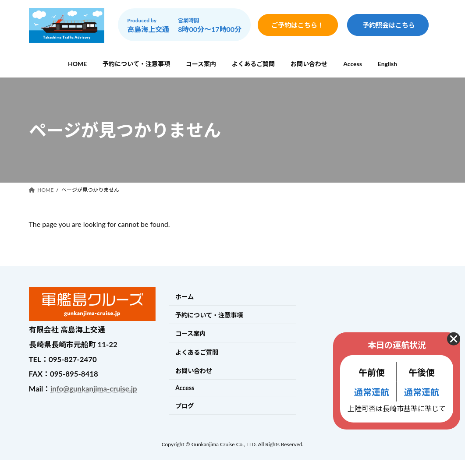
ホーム (185, 297)
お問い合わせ (194, 371)
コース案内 (190, 334)
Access (185, 388)
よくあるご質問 (197, 352)
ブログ (185, 406)
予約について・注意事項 (209, 315)
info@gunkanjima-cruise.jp (94, 389)
